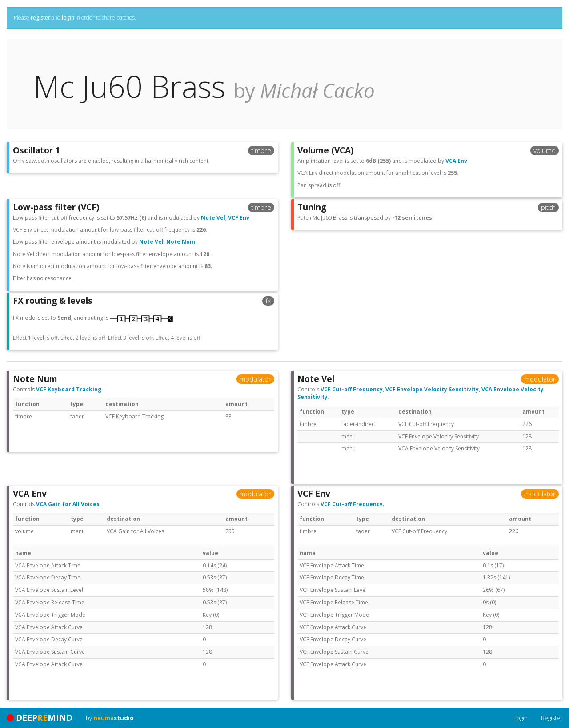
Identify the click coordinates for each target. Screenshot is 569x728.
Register (552, 718)
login (68, 18)
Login (521, 718)
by (110, 718)
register (40, 18)
